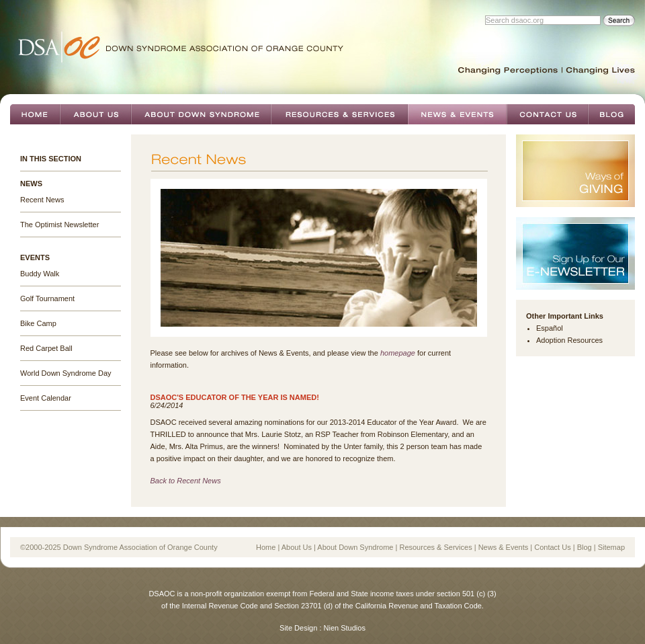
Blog (611, 114)
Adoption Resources (569, 340)
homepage (398, 353)
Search (619, 21)
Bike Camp (38, 323)
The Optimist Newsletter (59, 225)
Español (550, 328)
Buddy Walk (40, 274)
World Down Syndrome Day (66, 373)
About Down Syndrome (201, 114)
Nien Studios (345, 628)
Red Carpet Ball (46, 348)
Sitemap (611, 547)
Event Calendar (46, 398)
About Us (95, 114)
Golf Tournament (47, 298)
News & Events (457, 114)
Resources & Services (339, 114)
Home (35, 114)
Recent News (42, 200)
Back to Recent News (186, 481)
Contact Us (547, 114)
